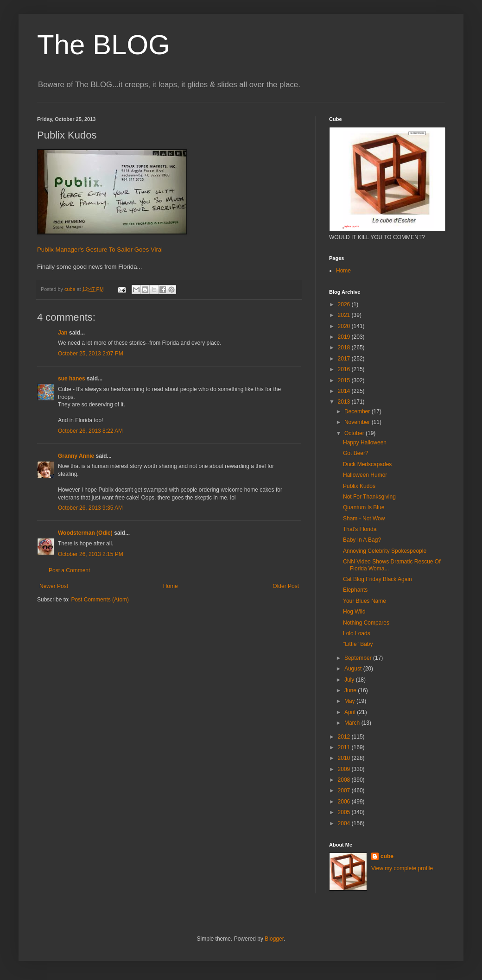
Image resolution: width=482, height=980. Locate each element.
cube (387, 856)
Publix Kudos (359, 486)
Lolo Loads (357, 633)
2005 (345, 812)
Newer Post (54, 586)
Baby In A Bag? (362, 540)
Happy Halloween (365, 443)
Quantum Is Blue (364, 507)
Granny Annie (76, 456)
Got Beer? (356, 453)
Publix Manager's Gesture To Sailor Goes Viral (100, 250)
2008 (345, 780)
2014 (345, 391)
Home (171, 586)
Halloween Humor (365, 475)
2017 (345, 359)
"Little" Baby (358, 644)
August (354, 669)
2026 (345, 304)
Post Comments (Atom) (100, 600)
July (350, 680)
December (358, 411)
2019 (345, 337)
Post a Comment (69, 570)
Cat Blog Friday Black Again (377, 579)
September (359, 658)
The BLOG (104, 45)
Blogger (274, 939)
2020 (345, 326)
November (358, 422)
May (350, 701)
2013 (345, 402)
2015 (345, 380)
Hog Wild (354, 612)
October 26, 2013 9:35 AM (90, 508)
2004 (345, 823)
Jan (63, 333)
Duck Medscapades (367, 464)
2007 (345, 790)
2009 (345, 769)
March (353, 723)
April (351, 712)
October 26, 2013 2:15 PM (91, 554)
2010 (345, 758)
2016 (345, 369)
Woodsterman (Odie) (85, 533)
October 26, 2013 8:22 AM (90, 431)
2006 (345, 802)
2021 (345, 315)
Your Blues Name (365, 601)
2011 (345, 747)
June (351, 690)
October (355, 433)
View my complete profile (402, 868)
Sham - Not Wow (364, 518)
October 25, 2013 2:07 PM (91, 354)
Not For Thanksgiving (369, 497)
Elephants (355, 590)
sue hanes (72, 379)
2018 (345, 348)
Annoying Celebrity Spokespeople (385, 551)
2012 (345, 737)
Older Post (286, 586)
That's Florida (360, 529)
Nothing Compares (366, 623)
